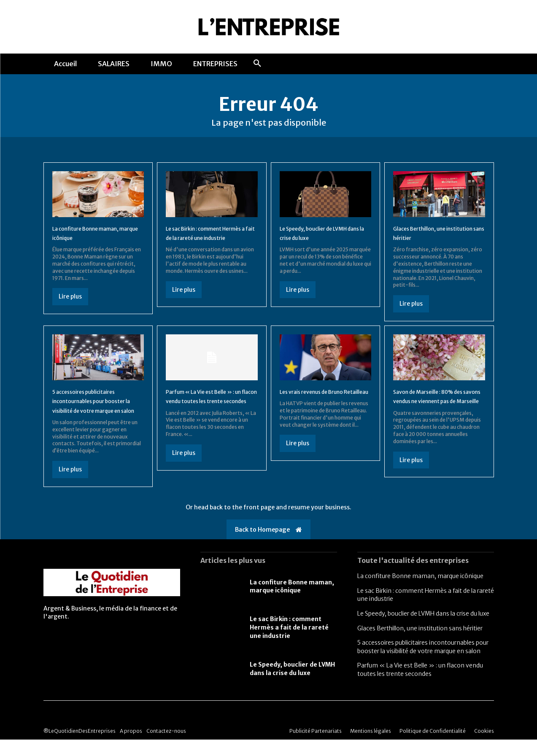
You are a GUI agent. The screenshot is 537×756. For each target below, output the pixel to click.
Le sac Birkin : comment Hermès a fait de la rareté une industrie (206, 244)
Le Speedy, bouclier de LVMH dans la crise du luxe (292, 685)
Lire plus (70, 304)
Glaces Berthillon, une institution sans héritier (420, 644)
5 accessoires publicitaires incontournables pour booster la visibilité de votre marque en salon (423, 663)
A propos (131, 747)
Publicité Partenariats (316, 747)
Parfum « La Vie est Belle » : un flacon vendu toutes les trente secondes (211, 408)
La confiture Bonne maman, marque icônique (420, 592)
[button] (257, 64)
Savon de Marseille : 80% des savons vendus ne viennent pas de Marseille (433, 408)
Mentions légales (371, 747)
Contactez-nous (166, 747)
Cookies (484, 747)
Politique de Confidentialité (433, 747)
